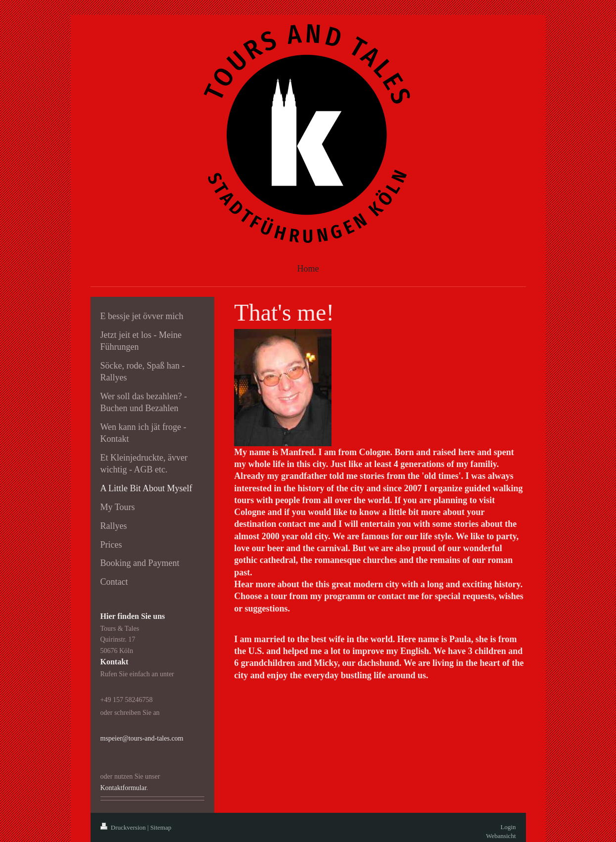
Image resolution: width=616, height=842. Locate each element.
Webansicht (501, 836)
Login (508, 827)
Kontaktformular (123, 788)
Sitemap (161, 827)
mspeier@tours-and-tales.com (142, 738)
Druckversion (124, 827)
